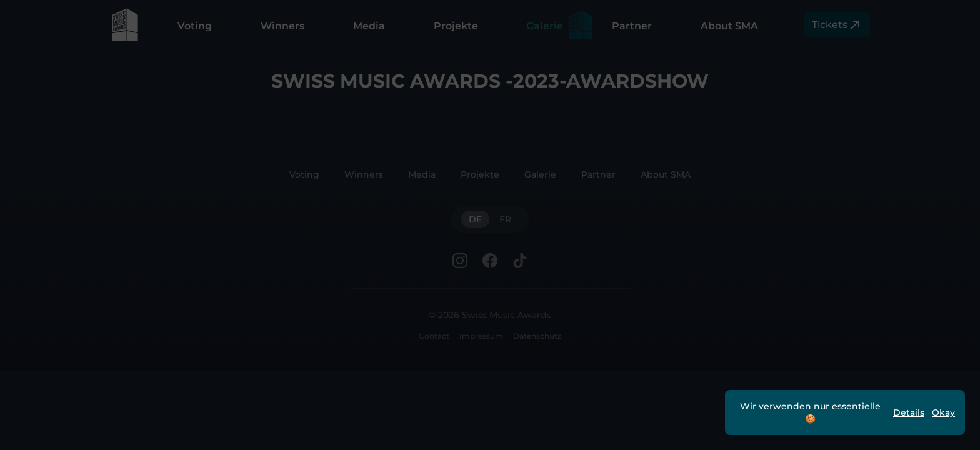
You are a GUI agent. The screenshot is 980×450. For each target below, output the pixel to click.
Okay (943, 412)
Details (909, 412)
